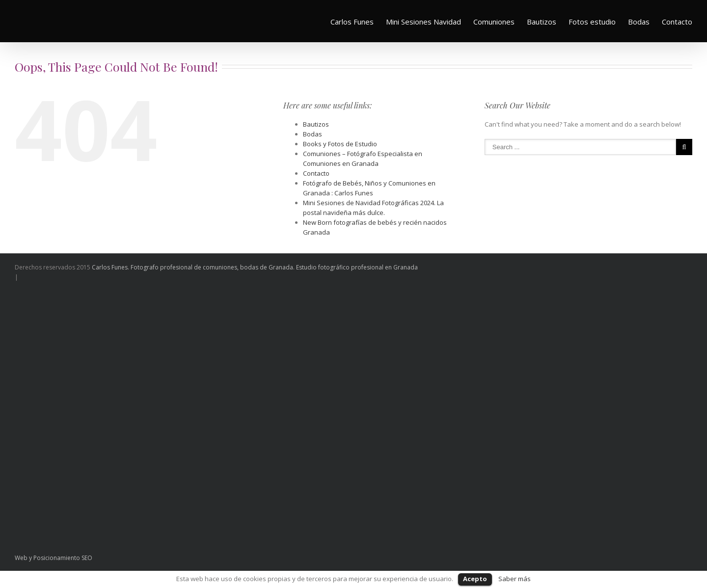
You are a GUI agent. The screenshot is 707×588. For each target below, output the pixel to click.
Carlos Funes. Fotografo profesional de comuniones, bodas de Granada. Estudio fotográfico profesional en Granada (255, 267)
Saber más (515, 579)
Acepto (475, 579)
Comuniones (494, 22)
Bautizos (542, 22)
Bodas (639, 22)
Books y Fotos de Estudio (340, 144)
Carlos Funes (352, 22)
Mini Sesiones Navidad (423, 22)
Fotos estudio (592, 22)
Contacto (677, 22)
